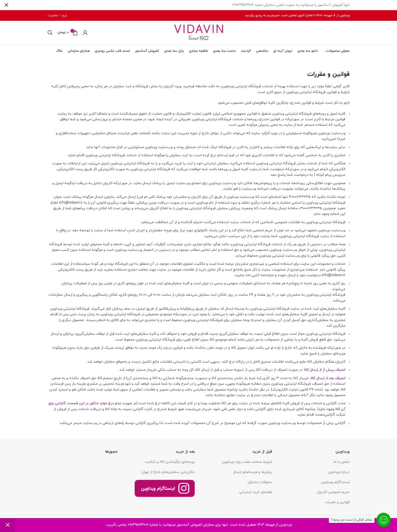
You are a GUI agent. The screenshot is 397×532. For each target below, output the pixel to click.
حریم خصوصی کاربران (333, 495)
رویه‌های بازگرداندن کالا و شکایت (170, 465)
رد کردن (8, 525)
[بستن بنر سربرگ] (6, 5)
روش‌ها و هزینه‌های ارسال (253, 475)
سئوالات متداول (260, 485)
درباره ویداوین (339, 475)
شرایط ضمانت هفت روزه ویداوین (247, 465)
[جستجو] (50, 34)
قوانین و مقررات (337, 505)
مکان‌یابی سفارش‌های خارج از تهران (168, 475)
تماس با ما (342, 465)
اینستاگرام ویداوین (335, 485)
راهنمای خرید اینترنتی (256, 495)
